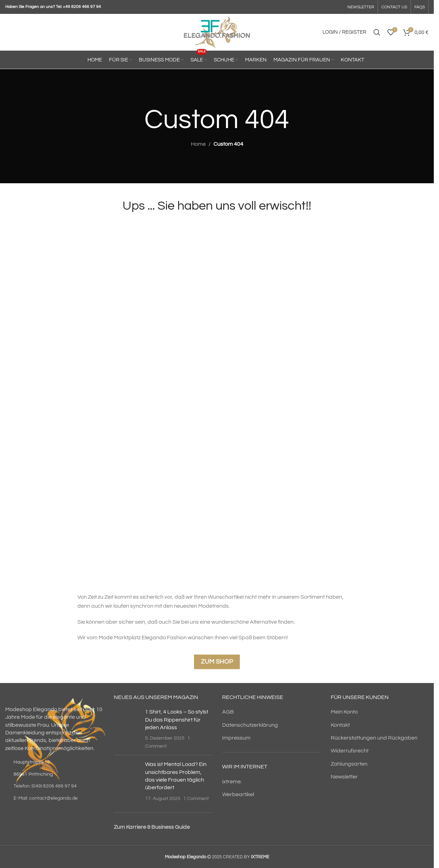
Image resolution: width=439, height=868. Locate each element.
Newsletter (344, 777)
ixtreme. (232, 782)
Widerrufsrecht (350, 751)
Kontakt (340, 725)
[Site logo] (217, 32)
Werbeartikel (238, 794)
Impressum (236, 738)
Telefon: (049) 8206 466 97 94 (45, 786)
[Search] (377, 32)
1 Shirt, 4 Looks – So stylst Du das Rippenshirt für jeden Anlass (177, 720)
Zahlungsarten (349, 764)
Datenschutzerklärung (250, 725)
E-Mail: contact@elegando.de (46, 798)
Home (198, 144)
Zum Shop (217, 662)
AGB (228, 712)
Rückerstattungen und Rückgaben (374, 738)
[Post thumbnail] (127, 729)
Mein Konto (344, 712)
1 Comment (196, 798)
